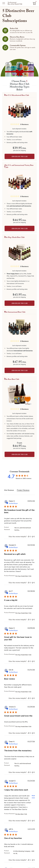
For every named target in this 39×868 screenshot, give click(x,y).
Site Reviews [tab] (9, 490)
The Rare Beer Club (21, 814)
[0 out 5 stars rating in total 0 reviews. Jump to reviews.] (20, 124)
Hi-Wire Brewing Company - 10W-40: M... (24, 852)
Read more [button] (33, 797)
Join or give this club (19, 157)
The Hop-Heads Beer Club (23, 576)
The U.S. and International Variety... (23, 529)
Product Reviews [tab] (23, 490)
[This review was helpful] (29, 537)
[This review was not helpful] (33, 537)
